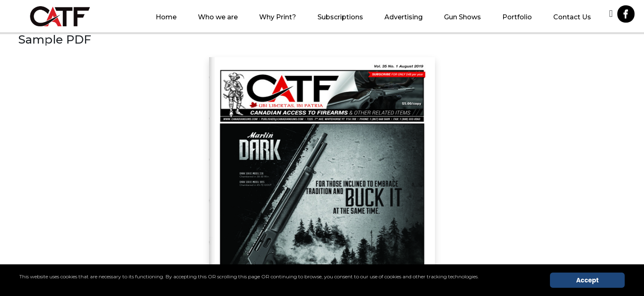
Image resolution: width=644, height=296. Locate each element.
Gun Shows (462, 17)
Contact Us (572, 17)
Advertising (404, 17)
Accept (588, 280)
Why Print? (278, 17)
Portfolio (517, 17)
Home (166, 17)
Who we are (218, 17)
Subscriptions (340, 17)
